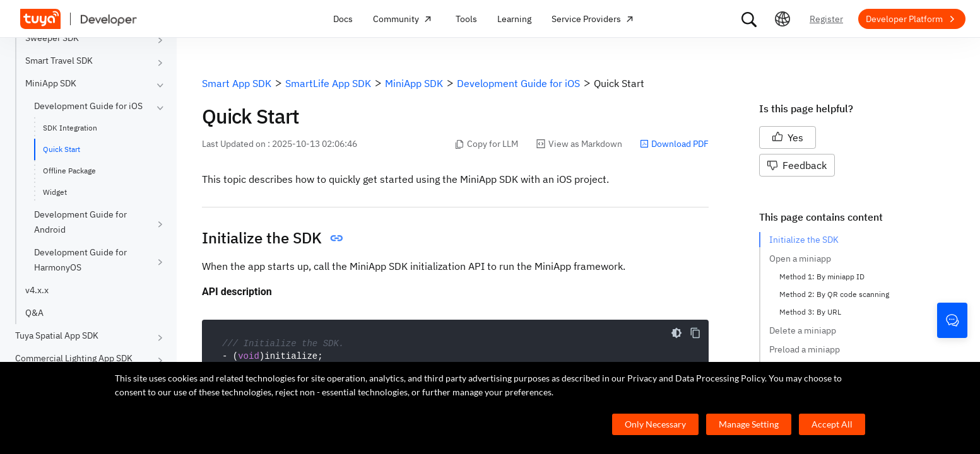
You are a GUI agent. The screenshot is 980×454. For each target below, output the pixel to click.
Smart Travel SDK (59, 61)
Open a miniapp (800, 259)
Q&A (34, 313)
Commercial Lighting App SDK (74, 358)
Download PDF (674, 144)
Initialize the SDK (804, 240)
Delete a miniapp (803, 330)
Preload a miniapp (805, 349)
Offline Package (69, 171)
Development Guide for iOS (88, 106)
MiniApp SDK (51, 83)
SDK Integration (70, 128)
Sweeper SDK (52, 38)
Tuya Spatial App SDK (57, 335)
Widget (55, 192)
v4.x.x (37, 290)
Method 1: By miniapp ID (822, 276)
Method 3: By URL (810, 312)
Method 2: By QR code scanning (834, 294)
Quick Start (62, 149)
